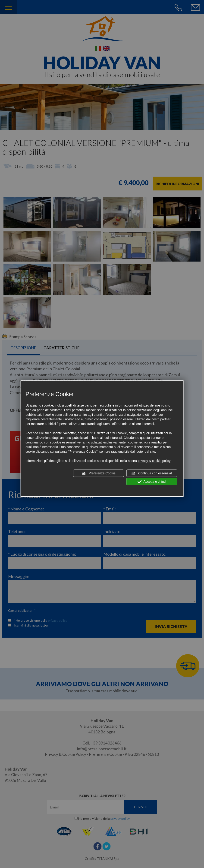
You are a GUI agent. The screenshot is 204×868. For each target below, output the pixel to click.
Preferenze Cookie (99, 473)
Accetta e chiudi (152, 482)
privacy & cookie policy (154, 461)
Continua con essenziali (152, 473)
